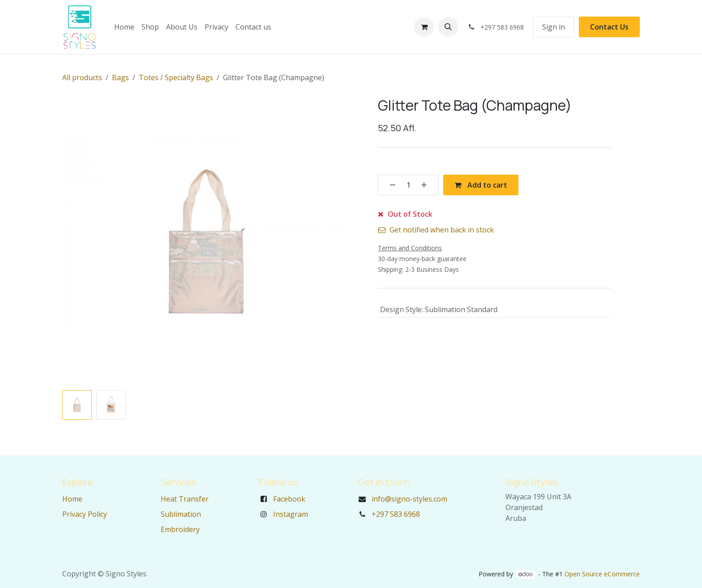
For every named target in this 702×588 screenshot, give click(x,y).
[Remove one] (390, 185)
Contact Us (609, 27)
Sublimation (181, 514)
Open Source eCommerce (602, 574)
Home (72, 499)
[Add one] (427, 185)
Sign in (554, 27)
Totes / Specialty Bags (176, 77)
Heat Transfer (185, 499)
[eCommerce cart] (424, 27)
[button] (448, 27)
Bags (120, 77)
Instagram (291, 514)
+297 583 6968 (396, 514)
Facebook (289, 499)
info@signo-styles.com (409, 499)
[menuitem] (124, 27)
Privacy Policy (85, 514)
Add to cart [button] (481, 185)
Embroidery (180, 529)
